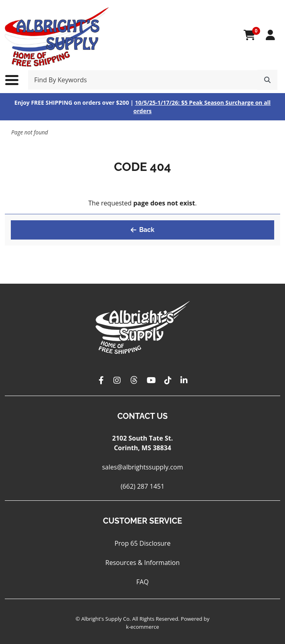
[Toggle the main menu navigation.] (16, 80)
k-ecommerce (142, 627)
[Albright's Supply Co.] (57, 35)
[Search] (267, 80)
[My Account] (270, 35)
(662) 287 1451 (142, 486)
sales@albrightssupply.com (142, 467)
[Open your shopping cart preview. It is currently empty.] (250, 35)
